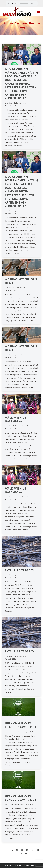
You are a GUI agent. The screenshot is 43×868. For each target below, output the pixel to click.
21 (22, 850)
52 (22, 853)
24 (38, 850)
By (20, 103)
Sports (7, 732)
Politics (16, 426)
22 (27, 850)
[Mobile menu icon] (38, 12)
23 (32, 850)
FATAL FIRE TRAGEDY (20, 571)
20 (17, 850)
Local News (9, 103)
